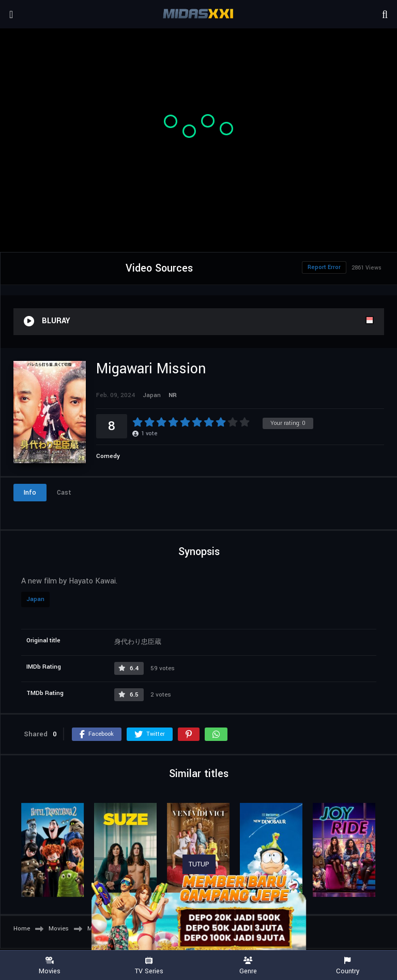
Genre (248, 966)
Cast (64, 493)
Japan (35, 599)
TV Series (149, 966)
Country (347, 966)
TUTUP (199, 864)
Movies (50, 966)
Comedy (108, 456)
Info (30, 493)
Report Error (324, 267)
